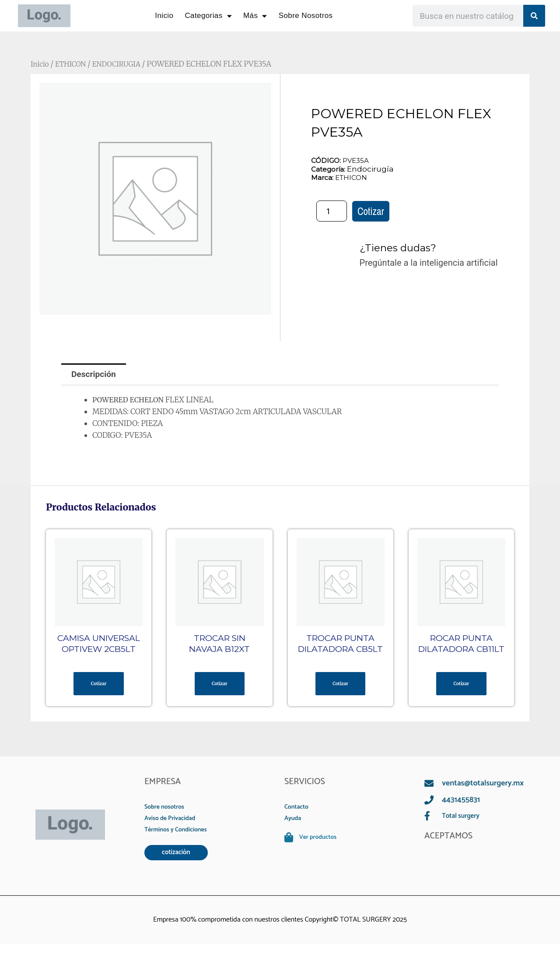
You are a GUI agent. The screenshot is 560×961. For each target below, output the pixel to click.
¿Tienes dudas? (402, 248)
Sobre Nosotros (306, 16)
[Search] (534, 16)
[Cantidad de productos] (332, 211)
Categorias (208, 16)
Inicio (164, 16)
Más (255, 16)
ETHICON (74, 64)
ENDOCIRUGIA (124, 64)
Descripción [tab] (95, 375)
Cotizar (371, 212)
